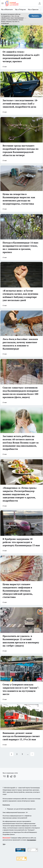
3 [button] (22, 754)
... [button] (28, 754)
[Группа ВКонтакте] (4, 776)
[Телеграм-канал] (11, 776)
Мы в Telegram (20, 9)
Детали (12, 834)
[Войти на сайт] (40, 3)
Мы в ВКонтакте (7, 9)
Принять (35, 16)
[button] (32, 754)
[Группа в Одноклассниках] (8, 776)
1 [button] (12, 754)
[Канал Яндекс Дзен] (15, 776)
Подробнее (6, 834)
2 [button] (17, 754)
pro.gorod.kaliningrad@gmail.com (25, 809)
